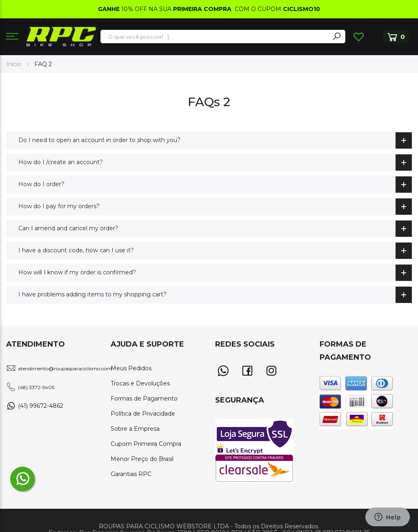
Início (14, 64)
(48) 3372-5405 (36, 387)
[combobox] (216, 37)
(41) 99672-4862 (41, 406)
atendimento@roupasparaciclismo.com (65, 368)
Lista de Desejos (358, 37)
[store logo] (61, 37)
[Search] (337, 37)
